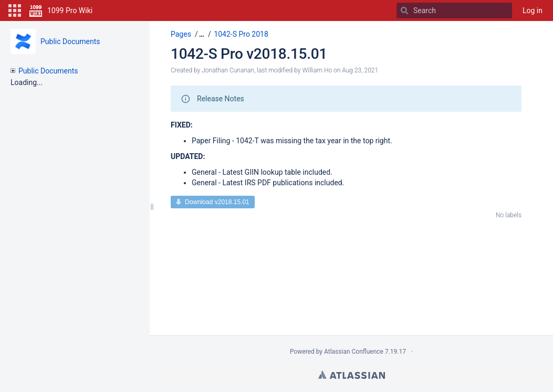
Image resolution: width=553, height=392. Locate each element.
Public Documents (70, 41)
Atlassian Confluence (354, 352)
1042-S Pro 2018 (241, 34)
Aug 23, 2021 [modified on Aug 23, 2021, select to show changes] (360, 70)
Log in (533, 10)
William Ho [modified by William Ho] (317, 70)
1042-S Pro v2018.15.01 (249, 54)
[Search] (404, 10)
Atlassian (352, 375)
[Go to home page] (61, 10)
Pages (181, 34)
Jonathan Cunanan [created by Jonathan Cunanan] (228, 70)
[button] (15, 10)
